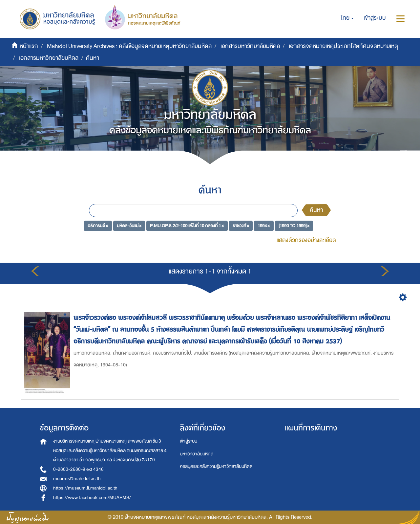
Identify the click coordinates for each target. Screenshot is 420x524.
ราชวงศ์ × (241, 226)
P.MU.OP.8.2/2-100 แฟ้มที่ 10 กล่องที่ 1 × (187, 226)
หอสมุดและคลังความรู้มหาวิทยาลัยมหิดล (216, 466)
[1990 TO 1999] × (294, 226)
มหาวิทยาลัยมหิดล (197, 454)
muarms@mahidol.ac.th (77, 479)
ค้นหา (316, 210)
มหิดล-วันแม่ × (129, 226)
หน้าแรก (29, 46)
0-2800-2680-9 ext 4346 (78, 469)
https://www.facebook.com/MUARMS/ (92, 498)
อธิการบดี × (98, 226)
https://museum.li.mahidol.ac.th (85, 488)
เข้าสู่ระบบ (189, 441)
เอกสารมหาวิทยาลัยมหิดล (250, 46)
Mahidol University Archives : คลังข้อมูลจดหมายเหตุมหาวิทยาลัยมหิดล (129, 46)
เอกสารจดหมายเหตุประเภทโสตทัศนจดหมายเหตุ (343, 46)
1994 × (264, 226)
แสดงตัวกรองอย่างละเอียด (306, 240)
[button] (347, 18)
